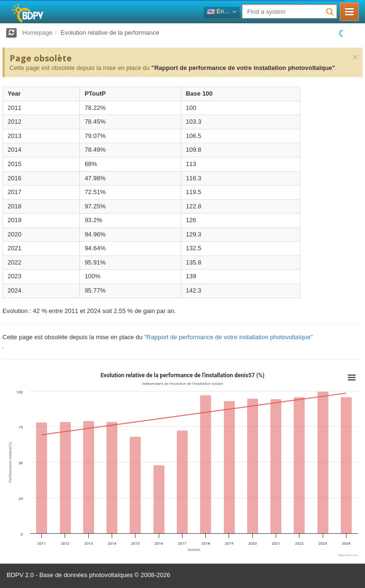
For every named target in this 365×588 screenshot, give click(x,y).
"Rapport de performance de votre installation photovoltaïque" (243, 68)
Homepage (38, 33)
